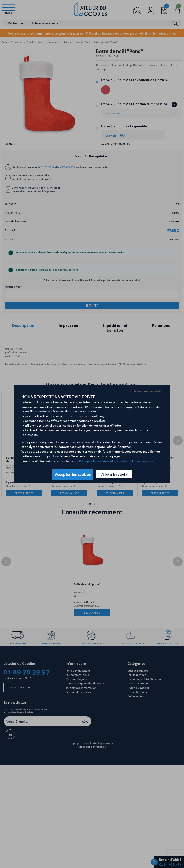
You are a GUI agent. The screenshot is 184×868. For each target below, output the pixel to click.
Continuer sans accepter (146, 391)
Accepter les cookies (73, 474)
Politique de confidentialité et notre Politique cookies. (116, 461)
